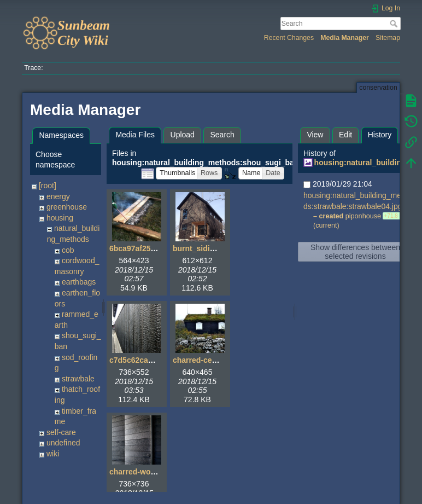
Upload (183, 135)
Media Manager (345, 38)
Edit (345, 135)
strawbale (78, 379)
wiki (53, 454)
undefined (63, 443)
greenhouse (67, 207)
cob (68, 250)
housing (60, 218)
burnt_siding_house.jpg (216, 248)
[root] (48, 186)
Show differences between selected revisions (355, 252)
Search (395, 24)
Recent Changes (289, 38)
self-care (61, 432)
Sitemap (388, 38)
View (315, 135)
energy (58, 196)
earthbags (79, 282)
